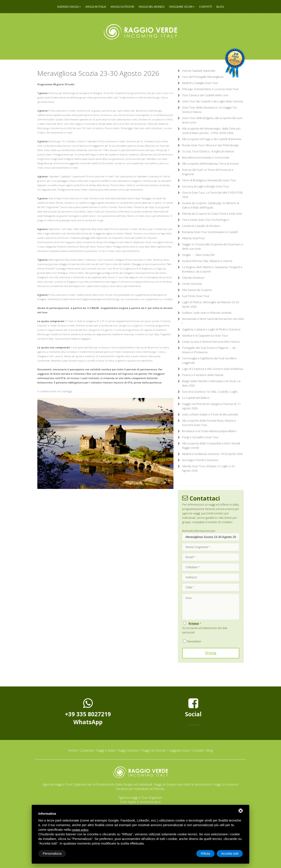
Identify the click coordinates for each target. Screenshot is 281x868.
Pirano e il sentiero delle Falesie (203, 375)
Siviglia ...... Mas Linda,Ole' (199, 255)
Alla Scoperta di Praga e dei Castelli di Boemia (212, 139)
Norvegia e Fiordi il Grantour (200, 460)
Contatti (206, 7)
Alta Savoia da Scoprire (197, 290)
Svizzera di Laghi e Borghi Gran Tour (206, 186)
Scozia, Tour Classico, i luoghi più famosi (208, 151)
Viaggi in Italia (96, 7)
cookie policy (80, 830)
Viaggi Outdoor (122, 7)
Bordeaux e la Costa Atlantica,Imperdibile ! (209, 431)
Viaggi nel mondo (152, 7)
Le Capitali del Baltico (196, 398)
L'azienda (87, 750)
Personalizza (52, 853)
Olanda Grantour (193, 278)
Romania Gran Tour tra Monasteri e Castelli (210, 232)
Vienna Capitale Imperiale (199, 71)
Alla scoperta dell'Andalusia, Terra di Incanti (210, 164)
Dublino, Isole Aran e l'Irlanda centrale (207, 313)
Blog (220, 7)
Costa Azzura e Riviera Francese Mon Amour (211, 342)
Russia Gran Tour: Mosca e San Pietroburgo (210, 145)
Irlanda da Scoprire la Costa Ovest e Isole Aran (212, 214)
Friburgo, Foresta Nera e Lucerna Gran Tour (210, 89)
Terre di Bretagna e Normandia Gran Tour (209, 180)
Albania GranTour (194, 238)
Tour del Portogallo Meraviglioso (203, 77)
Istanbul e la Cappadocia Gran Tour (205, 335)
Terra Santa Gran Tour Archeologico (206, 220)
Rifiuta (206, 853)
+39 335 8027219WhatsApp (88, 712)
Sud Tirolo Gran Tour (196, 296)
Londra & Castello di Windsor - (202, 226)
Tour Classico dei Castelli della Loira (205, 95)
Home (73, 750)
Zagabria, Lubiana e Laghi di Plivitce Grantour (211, 329)
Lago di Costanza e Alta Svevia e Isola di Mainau (213, 369)
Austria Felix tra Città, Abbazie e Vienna (207, 261)
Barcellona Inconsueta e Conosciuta (206, 157)
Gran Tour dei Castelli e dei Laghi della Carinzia (213, 101)
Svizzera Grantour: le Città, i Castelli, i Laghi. (210, 392)
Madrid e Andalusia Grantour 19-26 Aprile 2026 (212, 454)
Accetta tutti (230, 853)
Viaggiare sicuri (181, 7)
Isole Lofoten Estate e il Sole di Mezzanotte (210, 414)
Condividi (193, 725)
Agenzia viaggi (68, 7)
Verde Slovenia (192, 284)
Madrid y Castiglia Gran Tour (200, 83)
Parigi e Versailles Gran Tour (200, 437)
